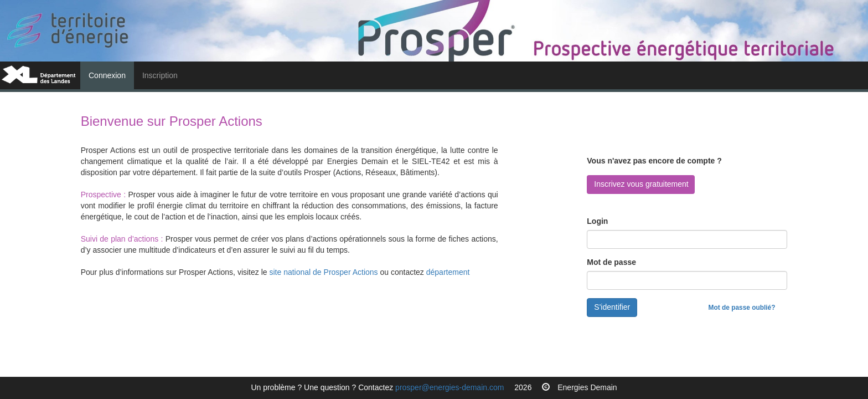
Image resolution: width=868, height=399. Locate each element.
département (448, 272)
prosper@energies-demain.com (449, 387)
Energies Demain (587, 387)
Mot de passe (611, 262)
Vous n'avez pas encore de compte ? (654, 161)
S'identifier (612, 307)
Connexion (111, 75)
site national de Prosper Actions (324, 272)
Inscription (160, 75)
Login (597, 221)
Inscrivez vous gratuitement (641, 184)
